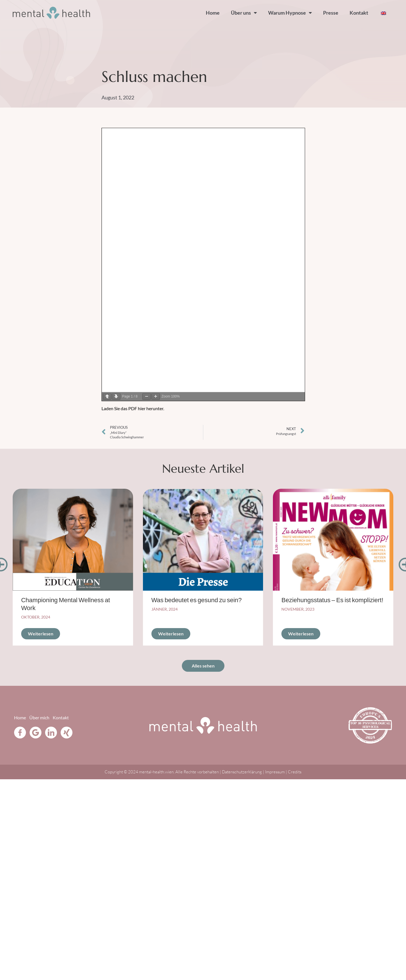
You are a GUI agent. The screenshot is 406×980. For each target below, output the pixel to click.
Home (213, 13)
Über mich (39, 717)
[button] (20, 564)
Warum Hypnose (290, 13)
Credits (295, 772)
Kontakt (359, 13)
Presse (331, 13)
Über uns (244, 13)
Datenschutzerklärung (242, 772)
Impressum (275, 772)
